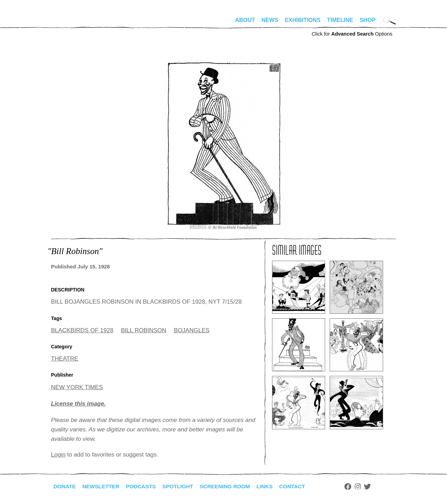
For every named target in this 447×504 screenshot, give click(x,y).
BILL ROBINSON (144, 330)
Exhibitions (303, 20)
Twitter (376, 487)
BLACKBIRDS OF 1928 (82, 330)
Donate (65, 486)
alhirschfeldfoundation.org (72, 23)
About (245, 20)
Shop (368, 20)
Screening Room (230, 486)
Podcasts (144, 486)
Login (58, 455)
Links (271, 486)
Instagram (366, 487)
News (270, 20)
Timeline (340, 20)
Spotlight (182, 486)
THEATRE (65, 359)
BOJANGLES (192, 330)
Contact (300, 486)
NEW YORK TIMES (77, 387)
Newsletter (102, 486)
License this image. (78, 404)
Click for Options (352, 34)
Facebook (356, 487)
